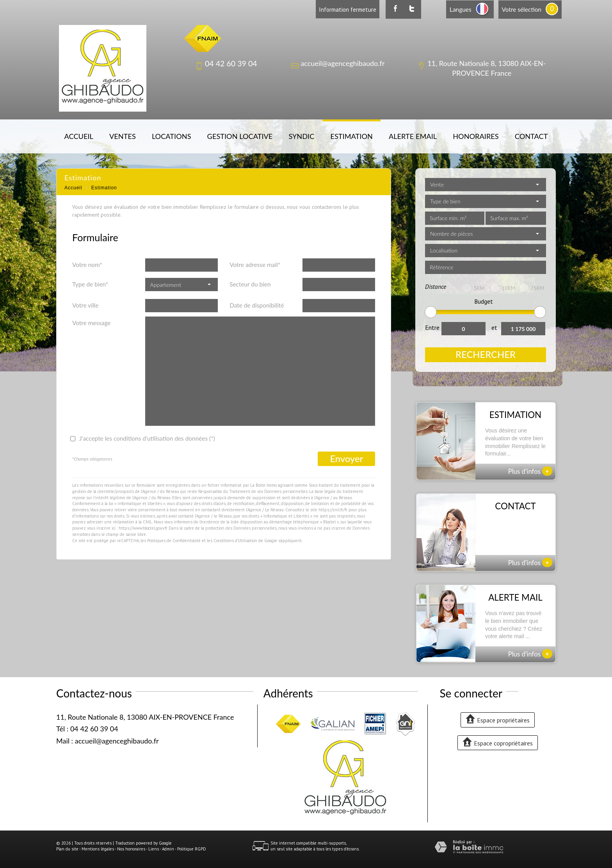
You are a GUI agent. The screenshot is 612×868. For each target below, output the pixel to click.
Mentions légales (98, 849)
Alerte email (413, 136)
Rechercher (486, 354)
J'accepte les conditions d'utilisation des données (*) (147, 438)
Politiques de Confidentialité (174, 541)
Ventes (123, 136)
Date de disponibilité (257, 305)
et (494, 327)
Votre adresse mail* (255, 265)
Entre (432, 327)
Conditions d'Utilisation (235, 541)
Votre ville (85, 305)
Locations (172, 136)
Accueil (79, 136)
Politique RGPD (192, 849)
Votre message (92, 323)
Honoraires (476, 136)
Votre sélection (522, 9)
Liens (154, 849)
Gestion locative (240, 136)
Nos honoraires (131, 849)
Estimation (351, 136)
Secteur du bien (250, 284)
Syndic (301, 136)
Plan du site (67, 849)
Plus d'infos (530, 471)
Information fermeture (348, 9)
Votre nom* (87, 265)
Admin (168, 849)
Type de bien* (90, 284)
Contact (531, 136)
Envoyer (346, 459)
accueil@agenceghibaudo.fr (342, 63)
